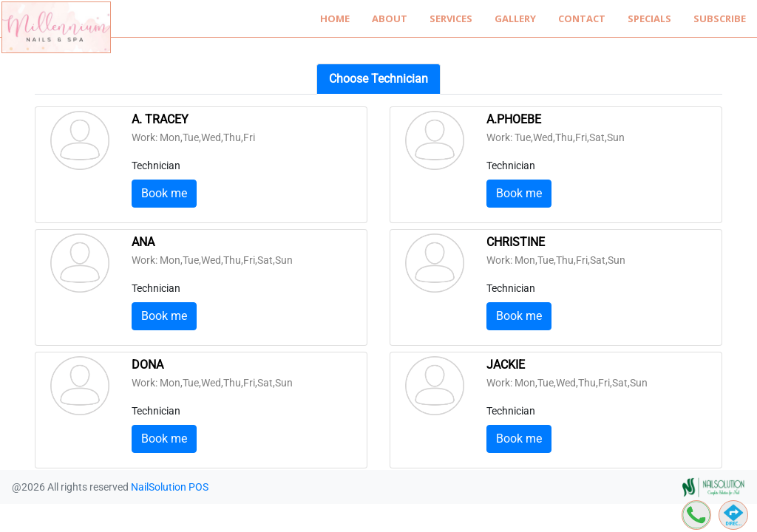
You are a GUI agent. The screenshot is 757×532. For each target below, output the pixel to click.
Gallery (515, 18)
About (390, 18)
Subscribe (720, 18)
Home (335, 18)
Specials (649, 18)
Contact (582, 18)
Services (451, 18)
